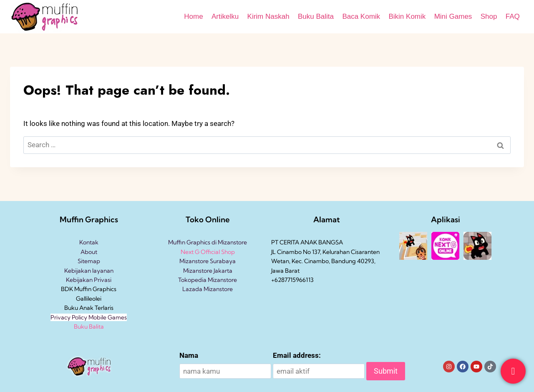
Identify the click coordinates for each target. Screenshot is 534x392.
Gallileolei (89, 299)
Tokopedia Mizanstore (208, 280)
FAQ (513, 16)
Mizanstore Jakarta (208, 271)
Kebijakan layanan (89, 271)
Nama (189, 355)
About (89, 252)
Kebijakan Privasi (89, 280)
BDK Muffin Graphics (89, 289)
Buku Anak (79, 308)
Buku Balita (316, 16)
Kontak (89, 242)
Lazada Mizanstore (208, 289)
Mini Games (453, 16)
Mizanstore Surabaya (208, 261)
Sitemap (89, 261)
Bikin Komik (407, 16)
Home (193, 16)
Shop (489, 16)
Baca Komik (361, 16)
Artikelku (225, 16)
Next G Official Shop (208, 252)
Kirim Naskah (268, 16)
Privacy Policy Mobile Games (89, 317)
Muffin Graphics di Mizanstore (208, 242)
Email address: (297, 355)
